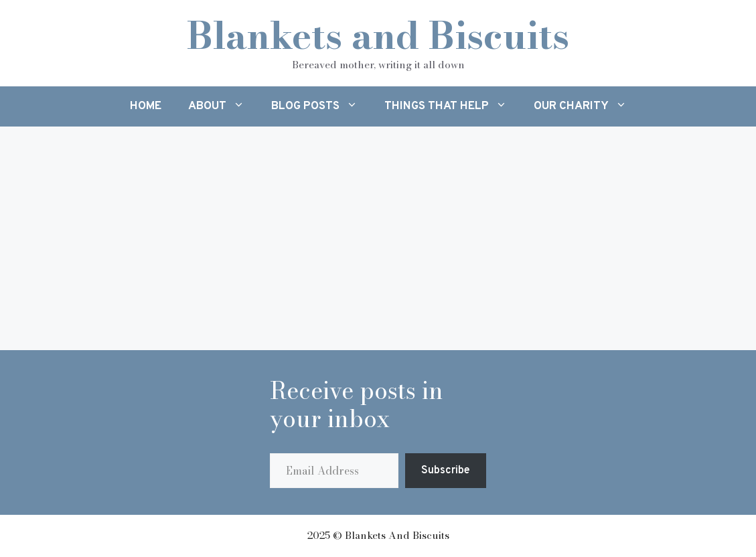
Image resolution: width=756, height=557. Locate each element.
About (223, 106)
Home (146, 106)
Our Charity (587, 106)
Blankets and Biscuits (378, 35)
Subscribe (446, 471)
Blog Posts (321, 106)
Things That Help (452, 106)
